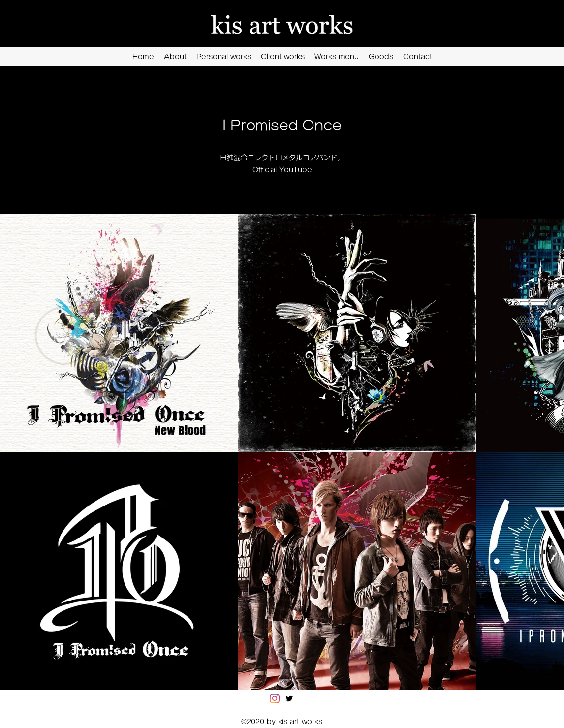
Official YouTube (282, 170)
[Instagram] (275, 698)
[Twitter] (289, 698)
